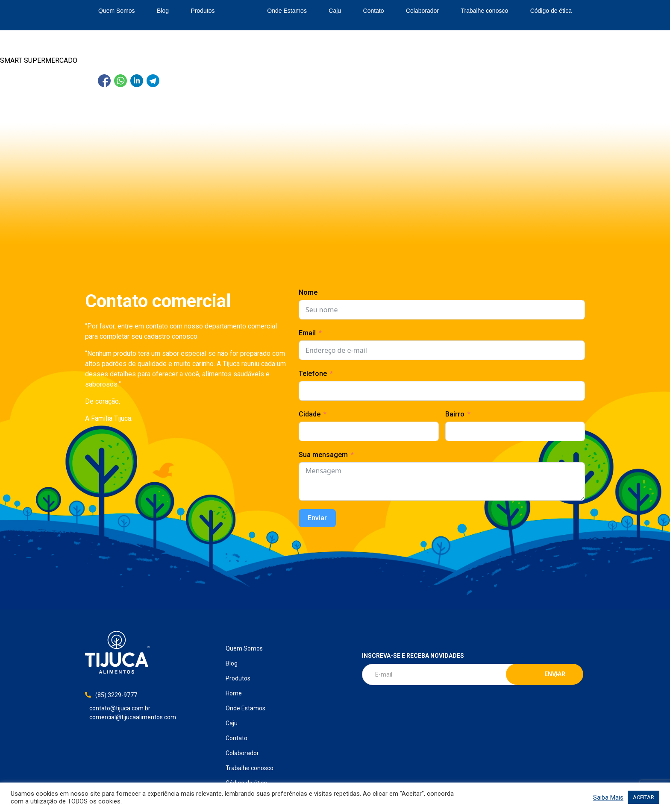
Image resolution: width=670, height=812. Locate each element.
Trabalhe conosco (484, 11)
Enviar (317, 518)
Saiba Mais (608, 797)
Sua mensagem (323, 455)
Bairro (455, 414)
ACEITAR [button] (644, 797)
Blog (163, 11)
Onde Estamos (287, 11)
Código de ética (551, 11)
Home (241, 11)
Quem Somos (117, 11)
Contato (374, 11)
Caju (335, 11)
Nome (308, 292)
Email (307, 333)
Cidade (310, 414)
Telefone (313, 374)
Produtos (203, 11)
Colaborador (422, 11)
